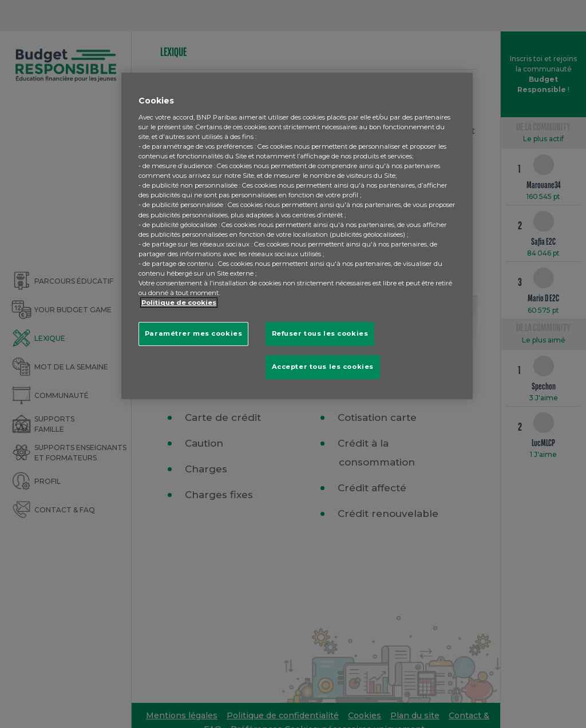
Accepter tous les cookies (323, 367)
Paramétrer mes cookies (194, 333)
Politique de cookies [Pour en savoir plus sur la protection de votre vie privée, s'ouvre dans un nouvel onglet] (179, 303)
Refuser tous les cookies (320, 333)
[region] (297, 236)
